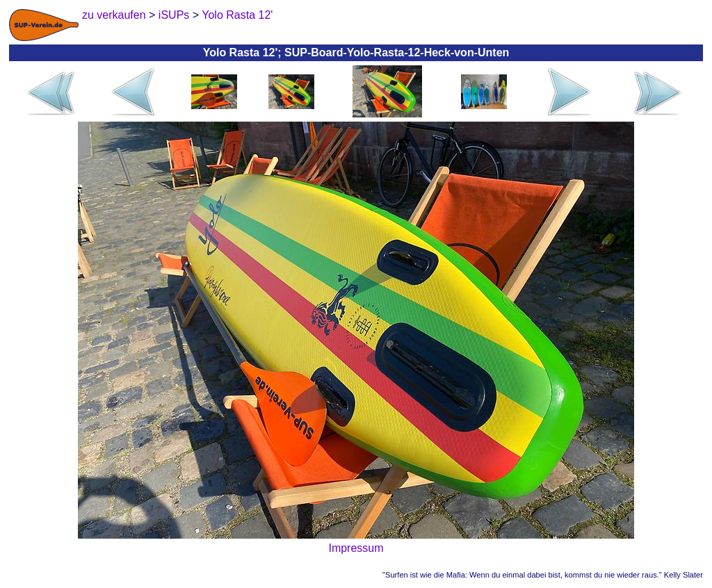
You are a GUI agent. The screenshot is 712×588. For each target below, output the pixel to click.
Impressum (356, 548)
